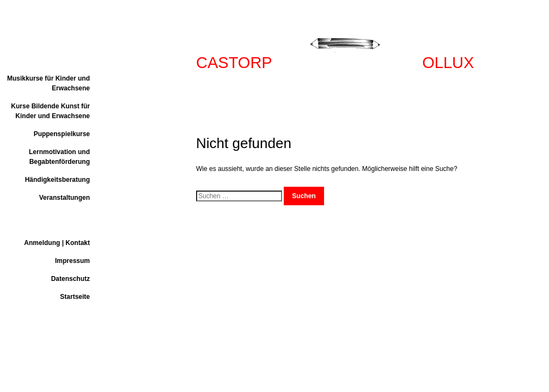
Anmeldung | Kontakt (57, 243)
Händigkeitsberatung (57, 180)
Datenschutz (71, 279)
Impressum (72, 261)
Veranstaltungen (65, 198)
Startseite (75, 297)
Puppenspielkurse (62, 134)
